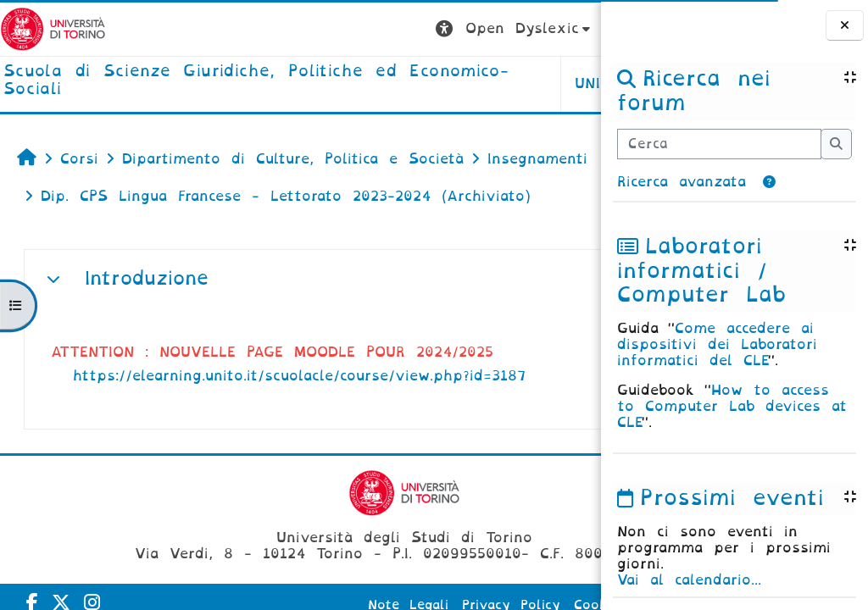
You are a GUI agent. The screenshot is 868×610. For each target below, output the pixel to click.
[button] (769, 182)
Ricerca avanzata (682, 182)
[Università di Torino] (53, 28)
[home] (200, 81)
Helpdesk (494, 83)
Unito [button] (390, 83)
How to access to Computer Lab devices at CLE (732, 406)
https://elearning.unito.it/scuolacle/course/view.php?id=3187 (299, 376)
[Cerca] (719, 144)
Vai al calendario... (689, 580)
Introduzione (147, 279)
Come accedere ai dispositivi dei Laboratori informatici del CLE (717, 344)
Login (567, 28)
